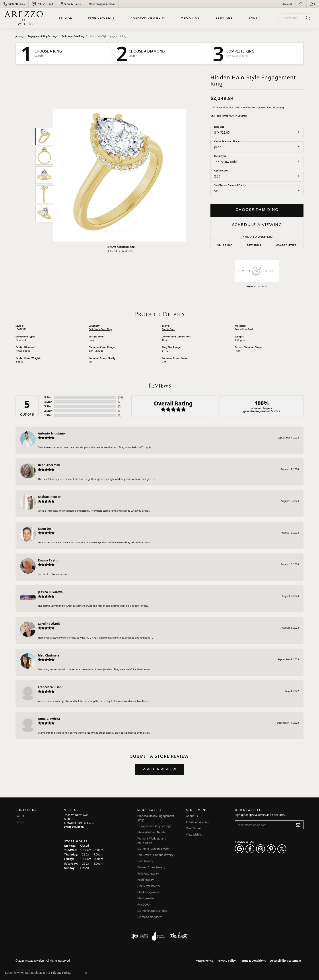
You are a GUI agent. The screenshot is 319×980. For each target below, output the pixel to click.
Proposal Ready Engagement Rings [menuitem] (156, 818)
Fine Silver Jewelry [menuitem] (149, 886)
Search (39, 56)
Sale (253, 18)
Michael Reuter (49, 497)
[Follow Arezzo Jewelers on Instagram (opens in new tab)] (261, 849)
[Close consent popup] (86, 973)
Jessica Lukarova (50, 592)
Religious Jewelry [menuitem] (148, 874)
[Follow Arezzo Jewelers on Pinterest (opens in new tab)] (271, 849)
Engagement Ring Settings (43, 36)
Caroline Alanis (49, 624)
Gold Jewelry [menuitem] (145, 861)
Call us (20, 816)
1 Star (48, 415)
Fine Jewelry (101, 18)
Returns (254, 246)
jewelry (20, 36)
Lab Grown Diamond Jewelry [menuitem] (155, 855)
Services (224, 18)
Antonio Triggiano (51, 433)
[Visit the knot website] (179, 936)
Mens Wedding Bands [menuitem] (151, 832)
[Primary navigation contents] (158, 18)
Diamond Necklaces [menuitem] (150, 917)
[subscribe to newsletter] (298, 825)
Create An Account (198, 822)
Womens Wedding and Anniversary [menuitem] (152, 841)
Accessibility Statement (286, 961)
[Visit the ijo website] (139, 936)
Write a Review (159, 770)
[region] (120, 175)
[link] (14, 4)
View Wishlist (194, 835)
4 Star (48, 402)
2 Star (48, 411)
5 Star (48, 397)
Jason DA (44, 529)
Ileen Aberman (49, 465)
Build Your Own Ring (73, 36)
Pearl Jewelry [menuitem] (146, 880)
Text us (20, 822)
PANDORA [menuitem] (144, 905)
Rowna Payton (49, 560)
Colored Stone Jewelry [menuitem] (151, 867)
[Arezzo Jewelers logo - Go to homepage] (24, 18)
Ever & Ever (168, 329)
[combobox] (291, 18)
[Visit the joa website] (159, 936)
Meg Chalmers (49, 655)
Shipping (225, 246)
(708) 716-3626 (121, 251)
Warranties (286, 246)
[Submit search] (309, 18)
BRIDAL (65, 18)
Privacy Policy (227, 961)
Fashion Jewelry (148, 18)
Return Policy (204, 961)
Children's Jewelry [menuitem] (149, 892)
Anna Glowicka (49, 719)
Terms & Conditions (253, 961)
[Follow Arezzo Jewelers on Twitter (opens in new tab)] (282, 849)
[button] (287, 4)
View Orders (194, 828)
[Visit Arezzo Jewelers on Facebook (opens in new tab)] (250, 849)
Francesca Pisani (50, 687)
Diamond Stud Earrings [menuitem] (152, 911)
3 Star (48, 406)
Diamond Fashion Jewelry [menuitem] (153, 849)
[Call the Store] (74, 827)
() (121, 397)
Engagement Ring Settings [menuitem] (154, 826)
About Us (190, 18)
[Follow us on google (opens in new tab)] (239, 849)
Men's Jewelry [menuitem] (146, 898)
